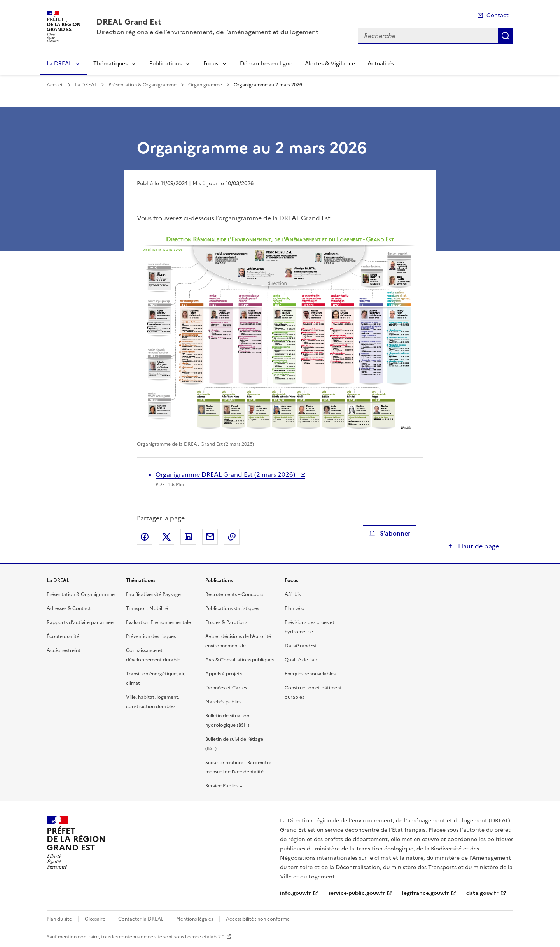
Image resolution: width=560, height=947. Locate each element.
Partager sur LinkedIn (188, 537)
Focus (211, 64)
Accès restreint (64, 650)
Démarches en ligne (266, 64)
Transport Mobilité (147, 608)
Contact (498, 15)
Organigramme (205, 85)
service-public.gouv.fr (357, 893)
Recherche (506, 36)
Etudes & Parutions (226, 622)
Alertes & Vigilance (330, 64)
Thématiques (110, 64)
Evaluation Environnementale (158, 622)
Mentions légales (195, 919)
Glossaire (95, 919)
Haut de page (478, 546)
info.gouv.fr (296, 893)
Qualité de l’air (301, 660)
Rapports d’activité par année (80, 622)
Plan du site (59, 919)
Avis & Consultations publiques (240, 660)
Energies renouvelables (310, 674)
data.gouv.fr (482, 893)
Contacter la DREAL (141, 919)
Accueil (55, 85)
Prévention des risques (151, 636)
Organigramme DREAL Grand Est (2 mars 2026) (226, 474)
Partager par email (210, 537)
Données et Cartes (226, 688)
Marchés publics (223, 702)
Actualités (381, 64)
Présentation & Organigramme (143, 85)
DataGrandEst (301, 646)
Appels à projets (224, 674)
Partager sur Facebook (145, 537)
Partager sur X (166, 537)
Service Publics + (224, 786)
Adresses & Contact (69, 608)
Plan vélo (295, 608)
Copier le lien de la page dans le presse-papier (232, 537)
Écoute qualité (63, 636)
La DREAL (59, 64)
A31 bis (293, 594)
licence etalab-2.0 (205, 937)
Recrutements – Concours (234, 594)
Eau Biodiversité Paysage (153, 594)
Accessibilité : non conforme (258, 919)
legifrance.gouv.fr (426, 893)
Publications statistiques (232, 608)
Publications (165, 64)
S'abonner (389, 533)
